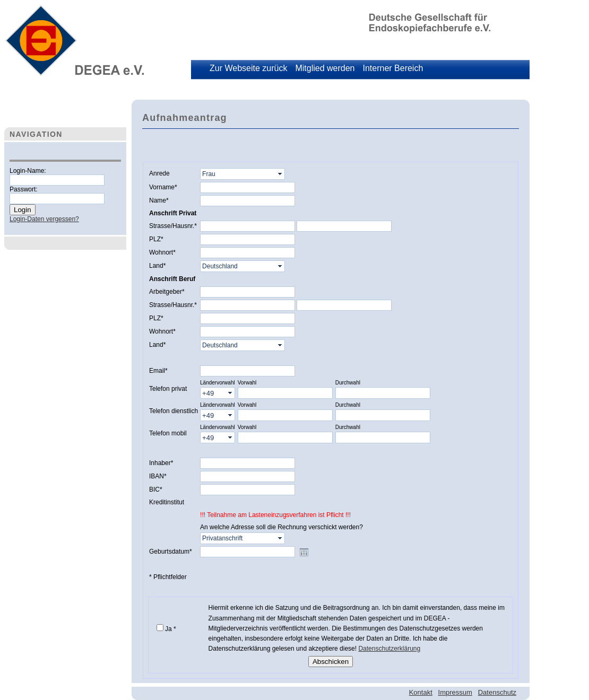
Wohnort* (162, 252)
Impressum (455, 692)
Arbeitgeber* (167, 292)
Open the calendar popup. (304, 552)
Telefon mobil (168, 433)
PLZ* (156, 239)
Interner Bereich (393, 68)
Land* (157, 266)
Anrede (159, 173)
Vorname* (163, 187)
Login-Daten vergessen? (44, 219)
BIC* (156, 489)
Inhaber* (161, 463)
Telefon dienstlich (174, 411)
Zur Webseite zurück (248, 68)
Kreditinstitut (167, 502)
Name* (159, 200)
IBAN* (158, 476)
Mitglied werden (325, 68)
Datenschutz (497, 692)
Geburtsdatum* (171, 552)
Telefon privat (168, 389)
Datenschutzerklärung (389, 649)
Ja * (171, 629)
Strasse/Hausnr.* (173, 226)
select (281, 174)
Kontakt (421, 692)
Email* (158, 371)
